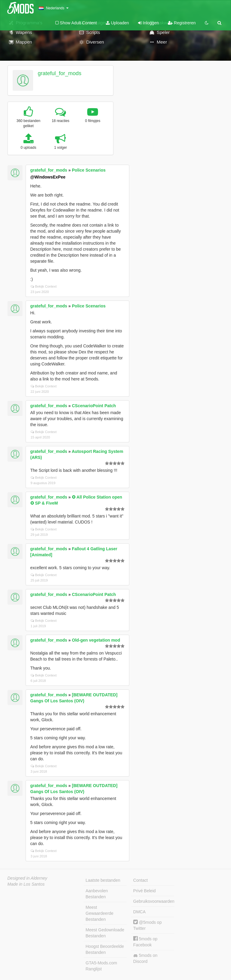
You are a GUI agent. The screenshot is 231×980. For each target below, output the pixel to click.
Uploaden (117, 23)
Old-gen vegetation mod (96, 640)
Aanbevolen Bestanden (97, 894)
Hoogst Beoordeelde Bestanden (105, 949)
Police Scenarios (89, 170)
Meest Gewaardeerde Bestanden (100, 913)
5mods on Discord (145, 958)
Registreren (182, 23)
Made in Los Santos (26, 884)
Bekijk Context (44, 286)
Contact (140, 880)
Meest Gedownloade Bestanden (105, 933)
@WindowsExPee (48, 177)
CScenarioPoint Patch (94, 406)
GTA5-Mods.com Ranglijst (102, 966)
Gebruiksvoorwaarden (154, 901)
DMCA (139, 912)
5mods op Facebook (145, 942)
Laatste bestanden (103, 880)
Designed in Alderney (28, 878)
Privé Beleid (145, 891)
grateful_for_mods (59, 73)
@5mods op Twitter (148, 925)
